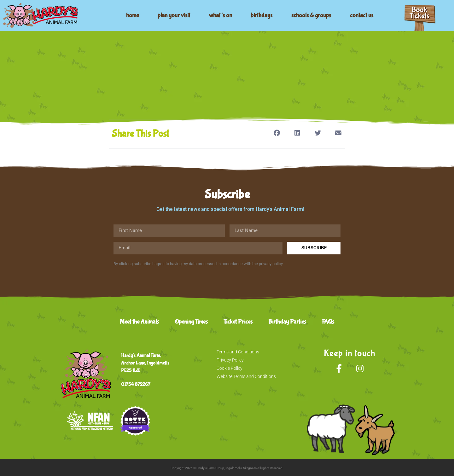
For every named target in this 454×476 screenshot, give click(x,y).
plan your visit (174, 15)
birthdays (262, 15)
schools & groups (311, 15)
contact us (362, 15)
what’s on (221, 15)
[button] (277, 133)
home (132, 15)
